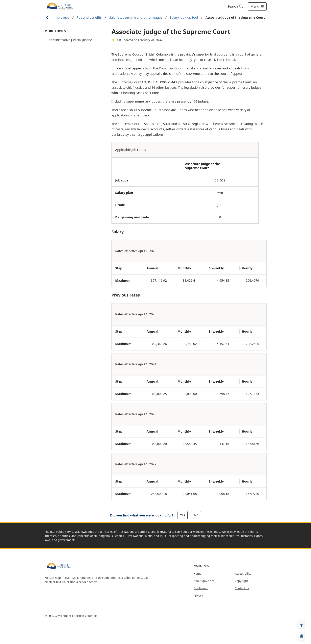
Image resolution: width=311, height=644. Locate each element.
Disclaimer (201, 588)
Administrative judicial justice (70, 40)
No (196, 515)
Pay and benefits (89, 17)
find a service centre (84, 582)
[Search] (236, 6)
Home (197, 573)
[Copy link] (301, 636)
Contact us (242, 588)
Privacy (198, 596)
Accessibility (243, 573)
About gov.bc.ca (204, 581)
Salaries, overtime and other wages (136, 17)
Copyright (241, 581)
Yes (183, 515)
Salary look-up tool (184, 17)
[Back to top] (301, 624)
